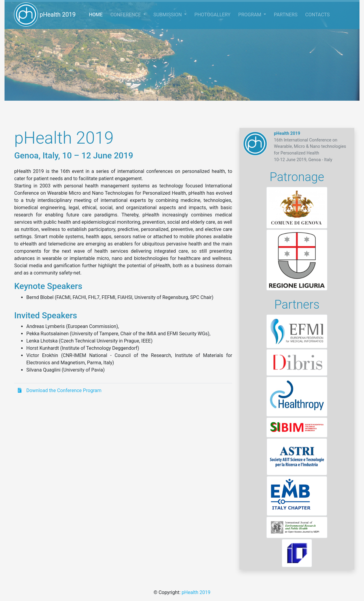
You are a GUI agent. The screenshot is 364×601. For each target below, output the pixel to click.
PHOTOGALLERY (212, 15)
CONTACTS (318, 15)
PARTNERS (286, 15)
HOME (98, 14)
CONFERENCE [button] (126, 15)
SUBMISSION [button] (168, 15)
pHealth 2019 (45, 15)
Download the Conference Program (60, 390)
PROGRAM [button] (250, 15)
